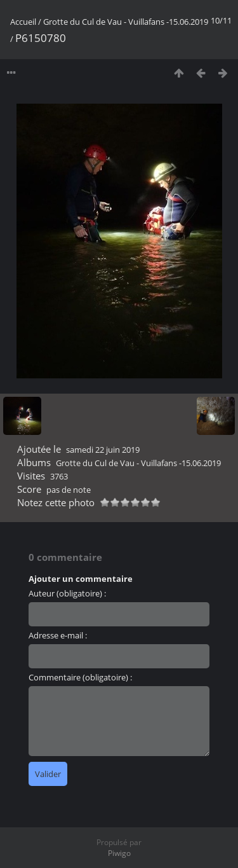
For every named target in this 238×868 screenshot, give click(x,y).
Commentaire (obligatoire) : (80, 677)
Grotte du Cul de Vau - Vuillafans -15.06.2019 (126, 22)
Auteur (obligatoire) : (67, 593)
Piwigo (119, 853)
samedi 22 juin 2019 (103, 450)
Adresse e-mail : (58, 635)
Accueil (23, 22)
